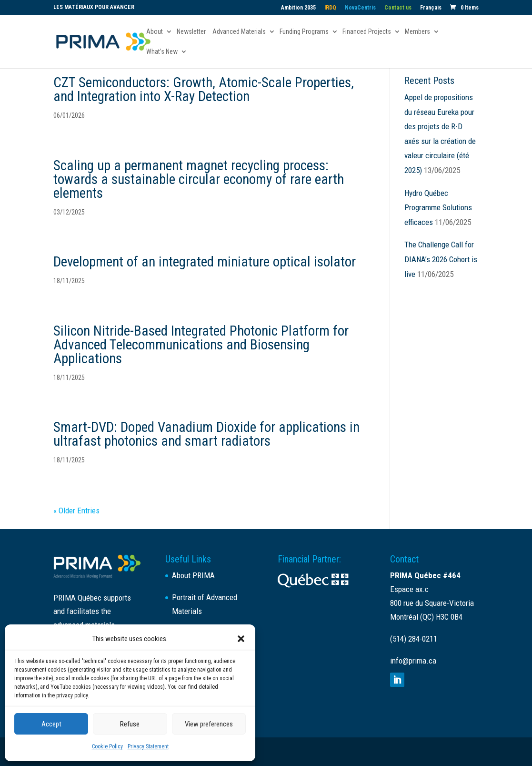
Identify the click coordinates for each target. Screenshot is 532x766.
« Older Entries (76, 511)
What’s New (162, 52)
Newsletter (191, 32)
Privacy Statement (148, 746)
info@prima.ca (413, 661)
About (155, 32)
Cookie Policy (107, 746)
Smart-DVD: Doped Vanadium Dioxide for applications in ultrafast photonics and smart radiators (206, 434)
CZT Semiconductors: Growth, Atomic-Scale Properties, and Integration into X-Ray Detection (204, 89)
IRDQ (330, 8)
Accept (51, 724)
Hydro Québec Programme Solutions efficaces (438, 208)
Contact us (398, 8)
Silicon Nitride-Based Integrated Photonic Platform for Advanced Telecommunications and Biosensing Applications (201, 345)
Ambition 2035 (298, 8)
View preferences (209, 724)
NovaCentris (360, 8)
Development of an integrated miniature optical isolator (205, 262)
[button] (241, 639)
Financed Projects (367, 32)
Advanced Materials (239, 32)
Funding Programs (304, 32)
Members (417, 32)
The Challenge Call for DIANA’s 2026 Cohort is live (441, 259)
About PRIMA (193, 575)
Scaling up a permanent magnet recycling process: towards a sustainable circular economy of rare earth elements (199, 179)
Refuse (130, 724)
